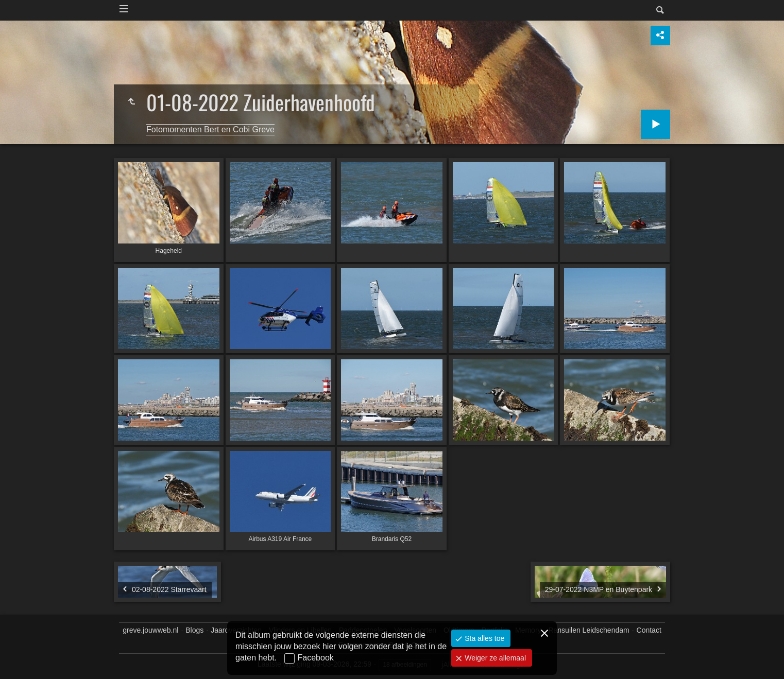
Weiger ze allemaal (494, 658)
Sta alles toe (483, 638)
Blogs (194, 630)
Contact (649, 630)
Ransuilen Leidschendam (589, 630)
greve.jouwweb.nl (150, 630)
